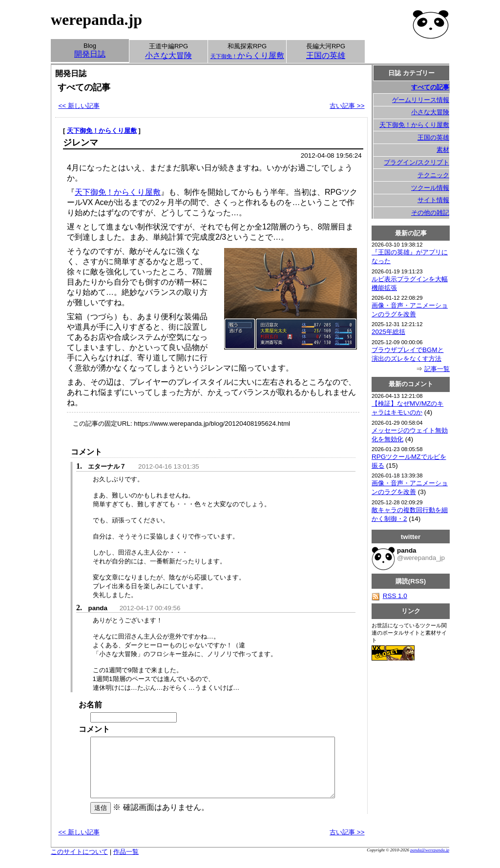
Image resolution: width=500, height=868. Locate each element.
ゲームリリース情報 (421, 100)
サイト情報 (433, 200)
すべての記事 (430, 87)
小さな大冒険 (430, 112)
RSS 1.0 (389, 596)
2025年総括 (388, 332)
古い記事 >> (347, 106)
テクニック (433, 175)
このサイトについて (79, 863)
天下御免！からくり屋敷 (102, 131)
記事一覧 (437, 369)
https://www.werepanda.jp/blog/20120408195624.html (212, 424)
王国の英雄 (433, 137)
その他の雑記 (430, 213)
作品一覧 (126, 863)
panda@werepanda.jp (430, 862)
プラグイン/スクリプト (417, 162)
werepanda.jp (96, 20)
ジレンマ (81, 143)
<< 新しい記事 (79, 106)
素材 (443, 150)
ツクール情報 (430, 188)
